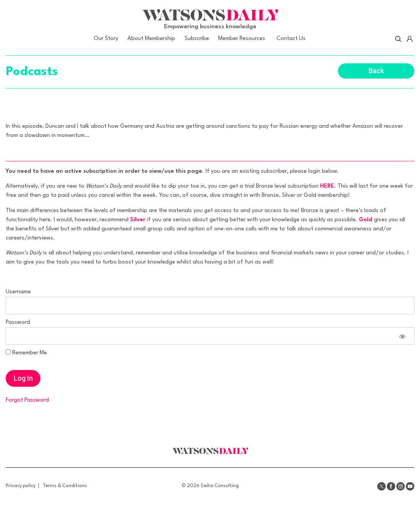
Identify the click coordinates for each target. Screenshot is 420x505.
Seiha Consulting (220, 486)
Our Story (106, 39)
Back (376, 71)
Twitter (381, 486)
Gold (366, 220)
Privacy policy (21, 486)
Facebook (391, 486)
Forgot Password (27, 400)
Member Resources (242, 39)
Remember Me (26, 353)
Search (398, 39)
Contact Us (291, 39)
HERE (327, 186)
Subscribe (197, 39)
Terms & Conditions (65, 486)
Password (18, 322)
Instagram (401, 486)
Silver (138, 220)
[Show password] (402, 336)
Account (410, 39)
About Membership (151, 39)
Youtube (410, 486)
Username (18, 292)
